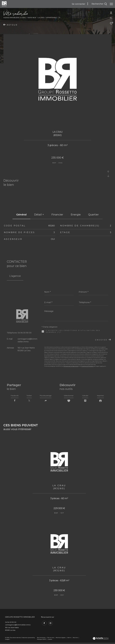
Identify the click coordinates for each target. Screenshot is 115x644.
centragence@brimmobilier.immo (18, 626)
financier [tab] (57, 215)
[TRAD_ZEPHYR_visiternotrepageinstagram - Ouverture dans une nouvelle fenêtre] (50, 624)
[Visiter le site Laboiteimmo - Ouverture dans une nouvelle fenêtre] (101, 640)
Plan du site (51, 639)
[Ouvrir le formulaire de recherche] (99, 4)
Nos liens (76, 639)
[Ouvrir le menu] (111, 4)
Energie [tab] (76, 215)
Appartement (51, 18)
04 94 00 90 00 (25, 333)
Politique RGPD (41, 641)
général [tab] (21, 215)
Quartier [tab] (93, 215)
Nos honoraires (41, 639)
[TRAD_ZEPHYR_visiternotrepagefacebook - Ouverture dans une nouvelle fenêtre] (43, 624)
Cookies (50, 641)
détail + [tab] (39, 215)
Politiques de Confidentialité (71, 366)
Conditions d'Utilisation (88, 366)
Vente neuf (32, 18)
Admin (69, 639)
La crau (41, 18)
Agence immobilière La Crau (15, 18)
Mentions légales (61, 639)
